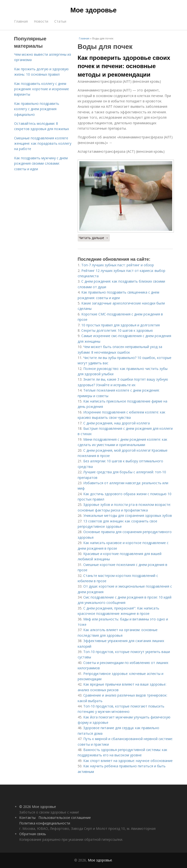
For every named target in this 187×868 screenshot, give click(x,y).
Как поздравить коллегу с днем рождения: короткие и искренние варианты (42, 89)
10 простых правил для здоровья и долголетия (121, 325)
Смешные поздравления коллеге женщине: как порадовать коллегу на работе (43, 143)
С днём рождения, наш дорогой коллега (117, 423)
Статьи (60, 21)
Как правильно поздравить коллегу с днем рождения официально (37, 109)
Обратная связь (33, 834)
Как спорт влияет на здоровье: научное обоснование (128, 761)
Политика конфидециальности (45, 823)
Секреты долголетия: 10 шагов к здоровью (117, 330)
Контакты (27, 818)
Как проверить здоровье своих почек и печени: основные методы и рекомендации (124, 66)
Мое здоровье (93, 10)
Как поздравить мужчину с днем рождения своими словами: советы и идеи (41, 163)
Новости (41, 21)
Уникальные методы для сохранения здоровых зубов (128, 515)
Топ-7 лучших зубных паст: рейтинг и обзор (118, 265)
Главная (21, 21)
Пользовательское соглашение (65, 818)
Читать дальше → (94, 238)
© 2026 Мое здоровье (38, 807)
